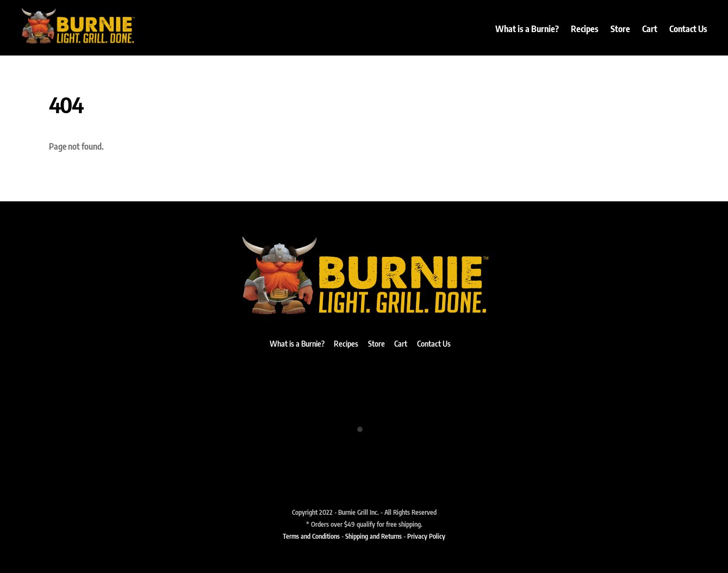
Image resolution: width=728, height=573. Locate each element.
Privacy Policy (426, 536)
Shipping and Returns (374, 536)
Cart (650, 29)
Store (620, 29)
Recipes (585, 29)
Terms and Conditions (311, 536)
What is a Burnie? (527, 29)
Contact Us (688, 29)
